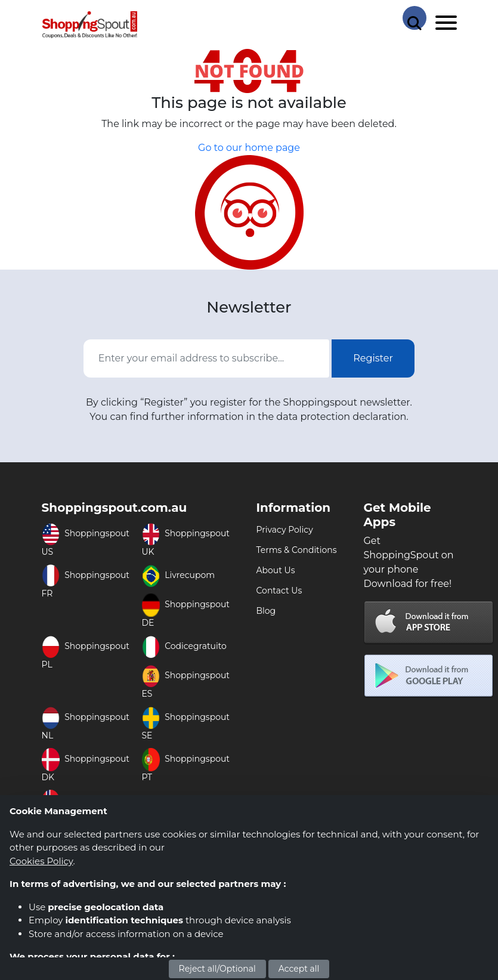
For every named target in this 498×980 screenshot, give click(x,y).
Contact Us (279, 591)
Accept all (299, 969)
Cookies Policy (41, 861)
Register (373, 358)
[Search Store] (415, 18)
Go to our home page (249, 148)
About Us (276, 570)
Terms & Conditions (297, 550)
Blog (266, 611)
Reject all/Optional (217, 969)
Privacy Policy (285, 530)
